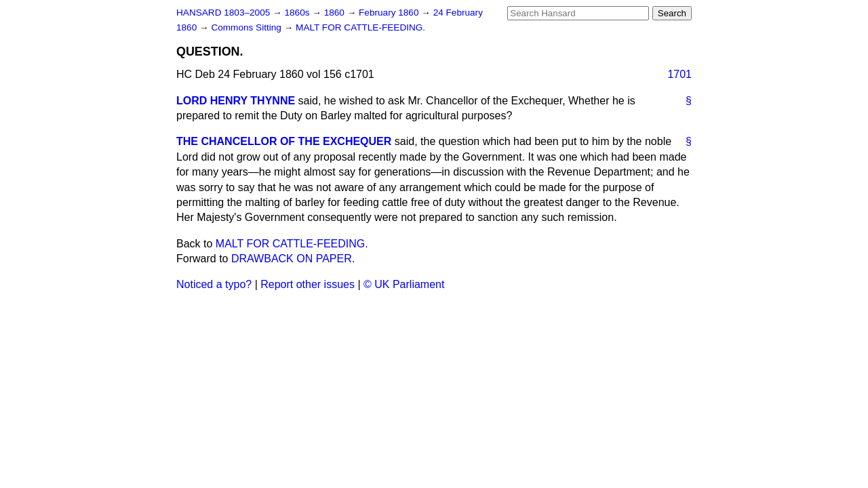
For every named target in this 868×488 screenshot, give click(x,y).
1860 (336, 13)
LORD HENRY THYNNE (236, 101)
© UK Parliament (404, 284)
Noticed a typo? (214, 284)
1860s (298, 13)
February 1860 (390, 13)
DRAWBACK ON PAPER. (293, 259)
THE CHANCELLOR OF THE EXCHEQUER (284, 141)
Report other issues (308, 284)
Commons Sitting (247, 27)
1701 (679, 74)
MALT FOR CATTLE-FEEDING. (360, 27)
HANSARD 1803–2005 (223, 13)
